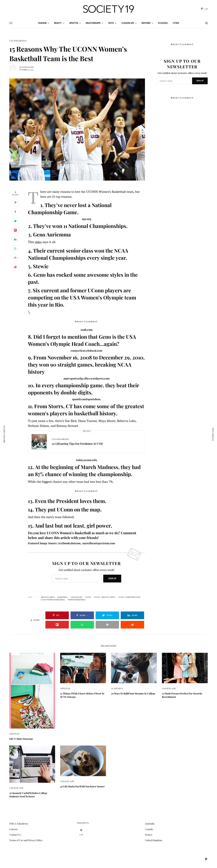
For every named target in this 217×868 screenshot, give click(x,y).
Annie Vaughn (28, 67)
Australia (150, 824)
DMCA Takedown (19, 824)
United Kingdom (154, 840)
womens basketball (77, 600)
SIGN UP (112, 578)
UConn (88, 597)
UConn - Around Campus (105, 597)
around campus (48, 597)
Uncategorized (18, 41)
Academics (117, 688)
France (149, 835)
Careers (13, 829)
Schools (163, 23)
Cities (176, 23)
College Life (76, 597)
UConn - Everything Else (129, 597)
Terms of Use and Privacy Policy (26, 840)
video (38, 242)
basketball (63, 597)
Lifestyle (14, 734)
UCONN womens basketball (53, 600)
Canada (149, 829)
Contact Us (15, 835)
